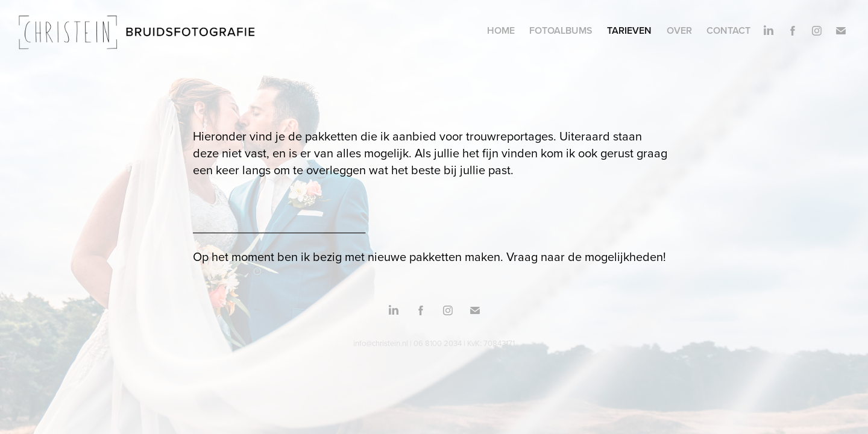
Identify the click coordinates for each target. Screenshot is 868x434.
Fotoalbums (561, 30)
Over (679, 30)
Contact (728, 30)
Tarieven (629, 30)
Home (501, 30)
